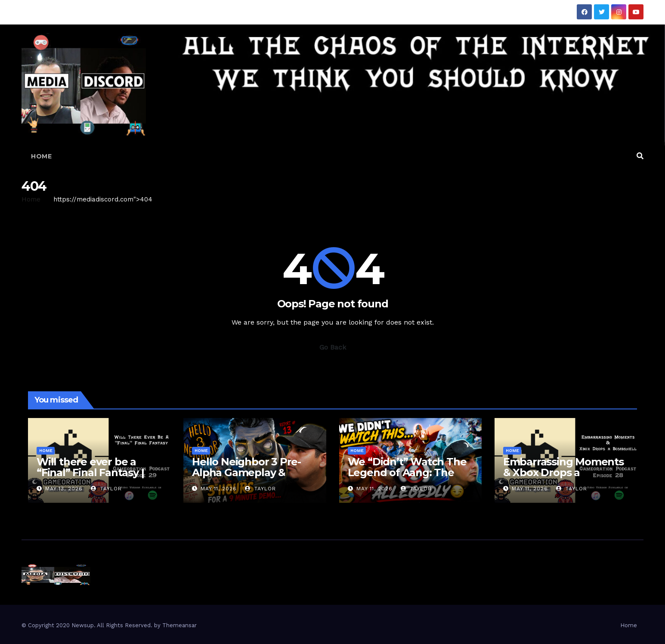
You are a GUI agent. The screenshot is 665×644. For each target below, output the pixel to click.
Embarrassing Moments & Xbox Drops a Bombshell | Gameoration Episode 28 (565, 478)
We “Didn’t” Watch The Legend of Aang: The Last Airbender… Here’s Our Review (407, 478)
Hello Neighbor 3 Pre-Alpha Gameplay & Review (246, 472)
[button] (640, 156)
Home (41, 156)
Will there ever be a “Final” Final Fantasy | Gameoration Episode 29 (99, 472)
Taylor (106, 489)
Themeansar (179, 625)
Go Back (333, 347)
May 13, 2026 (64, 489)
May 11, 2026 (219, 489)
